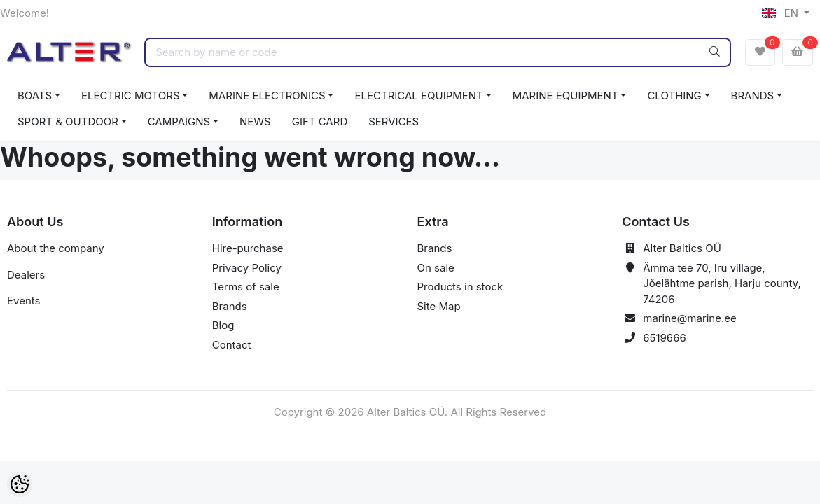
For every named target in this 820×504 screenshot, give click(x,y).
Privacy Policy (247, 268)
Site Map (439, 306)
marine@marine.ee (690, 318)
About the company (56, 248)
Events (23, 301)
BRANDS (753, 96)
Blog (223, 325)
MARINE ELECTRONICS (267, 96)
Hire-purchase (248, 248)
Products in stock (460, 287)
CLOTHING (674, 96)
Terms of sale (246, 287)
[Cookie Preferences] (20, 484)
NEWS (255, 121)
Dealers (26, 275)
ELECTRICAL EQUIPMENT (418, 96)
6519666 (665, 338)
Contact (232, 345)
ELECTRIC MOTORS (131, 96)
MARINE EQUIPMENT (565, 96)
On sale (436, 268)
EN (781, 13)
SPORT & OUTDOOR (68, 121)
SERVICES (394, 121)
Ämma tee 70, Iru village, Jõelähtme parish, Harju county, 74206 (722, 283)
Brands (230, 306)
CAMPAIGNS (179, 121)
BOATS (35, 96)
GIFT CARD (320, 121)
